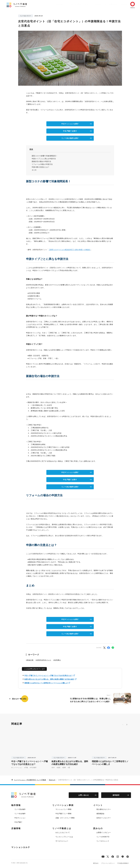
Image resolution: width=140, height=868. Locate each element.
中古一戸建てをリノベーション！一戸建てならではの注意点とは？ (49, 675)
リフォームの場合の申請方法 (42, 164)
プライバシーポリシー (108, 863)
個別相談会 (100, 814)
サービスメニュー (62, 841)
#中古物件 (33, 768)
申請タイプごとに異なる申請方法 (44, 159)
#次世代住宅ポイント (43, 660)
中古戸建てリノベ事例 (63, 814)
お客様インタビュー (104, 832)
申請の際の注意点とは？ (41, 167)
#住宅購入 (57, 660)
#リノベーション (17, 768)
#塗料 (64, 768)
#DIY (53, 768)
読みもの (121, 4)
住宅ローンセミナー (104, 818)
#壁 (69, 768)
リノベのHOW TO (103, 837)
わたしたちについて (63, 832)
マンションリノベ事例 (63, 809)
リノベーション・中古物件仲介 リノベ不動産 (30, 780)
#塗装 (58, 768)
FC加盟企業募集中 (123, 863)
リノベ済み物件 (20, 809)
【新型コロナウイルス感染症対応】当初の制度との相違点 (69, 250)
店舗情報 (92, 4)
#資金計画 (30, 660)
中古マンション (20, 818)
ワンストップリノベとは (64, 837)
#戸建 (26, 768)
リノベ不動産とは (107, 4)
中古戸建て (18, 822)
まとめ (34, 170)
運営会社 (96, 863)
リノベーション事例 (66, 4)
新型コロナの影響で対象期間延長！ (45, 156)
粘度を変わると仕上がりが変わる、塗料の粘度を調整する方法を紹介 (49, 679)
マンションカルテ (21, 847)
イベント (81, 4)
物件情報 (50, 4)
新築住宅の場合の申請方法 (41, 161)
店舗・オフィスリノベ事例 (65, 818)
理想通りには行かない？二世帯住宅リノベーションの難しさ (46, 683)
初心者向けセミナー (104, 809)
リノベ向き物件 (20, 814)
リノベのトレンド (103, 841)
